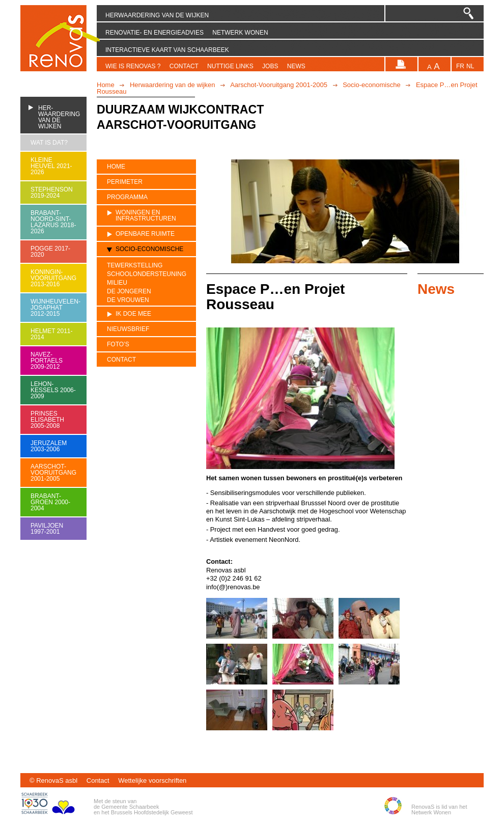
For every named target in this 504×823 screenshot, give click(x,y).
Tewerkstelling (135, 265)
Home (106, 85)
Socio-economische (371, 85)
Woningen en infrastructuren (146, 215)
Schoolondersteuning (147, 274)
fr (460, 66)
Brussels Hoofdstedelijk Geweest (152, 812)
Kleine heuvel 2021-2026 (51, 166)
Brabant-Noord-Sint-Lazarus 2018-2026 (53, 222)
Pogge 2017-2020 (50, 252)
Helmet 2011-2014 (51, 334)
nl (470, 66)
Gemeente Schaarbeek (130, 807)
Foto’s (118, 344)
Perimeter (125, 182)
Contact (184, 66)
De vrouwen (128, 300)
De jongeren (129, 292)
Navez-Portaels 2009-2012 (47, 361)
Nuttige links (230, 66)
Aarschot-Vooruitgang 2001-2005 (279, 85)
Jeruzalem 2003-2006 (49, 446)
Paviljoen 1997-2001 (47, 529)
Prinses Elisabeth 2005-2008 (47, 420)
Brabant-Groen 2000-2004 (50, 502)
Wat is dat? (49, 143)
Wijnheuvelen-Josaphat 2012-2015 (53, 308)
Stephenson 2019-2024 (52, 193)
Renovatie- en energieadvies (155, 33)
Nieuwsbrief (128, 329)
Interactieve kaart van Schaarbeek (167, 50)
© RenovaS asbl (53, 780)
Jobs (270, 66)
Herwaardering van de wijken (157, 15)
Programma (127, 197)
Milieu (117, 283)
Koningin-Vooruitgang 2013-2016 (53, 278)
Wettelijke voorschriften (152, 780)
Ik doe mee (133, 314)
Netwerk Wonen (240, 33)
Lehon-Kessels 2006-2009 (53, 390)
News (296, 66)
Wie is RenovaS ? (133, 66)
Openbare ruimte (145, 234)
